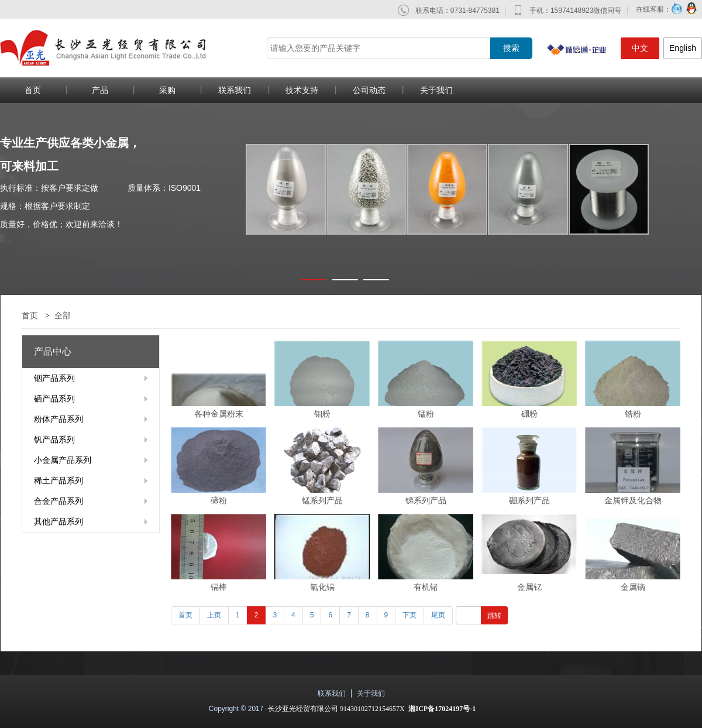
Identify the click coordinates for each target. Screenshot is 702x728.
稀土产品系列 (58, 480)
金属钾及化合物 (633, 500)
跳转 (494, 616)
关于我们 (436, 90)
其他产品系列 (58, 521)
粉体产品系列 (58, 419)
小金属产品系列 (63, 460)
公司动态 (369, 90)
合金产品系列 (58, 501)
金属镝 (633, 587)
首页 (30, 315)
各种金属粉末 (219, 414)
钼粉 (322, 414)
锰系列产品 (322, 500)
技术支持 (302, 90)
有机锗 (426, 587)
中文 (640, 48)
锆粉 (633, 414)
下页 (409, 615)
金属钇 (529, 587)
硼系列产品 (529, 500)
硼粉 (529, 414)
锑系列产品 (426, 500)
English (683, 48)
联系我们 (235, 90)
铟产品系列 (54, 378)
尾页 (438, 615)
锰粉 (426, 414)
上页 (214, 615)
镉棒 (219, 587)
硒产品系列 (54, 399)
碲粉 (219, 500)
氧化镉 (322, 587)
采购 (167, 90)
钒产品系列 (54, 439)
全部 (63, 315)
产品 (100, 90)
